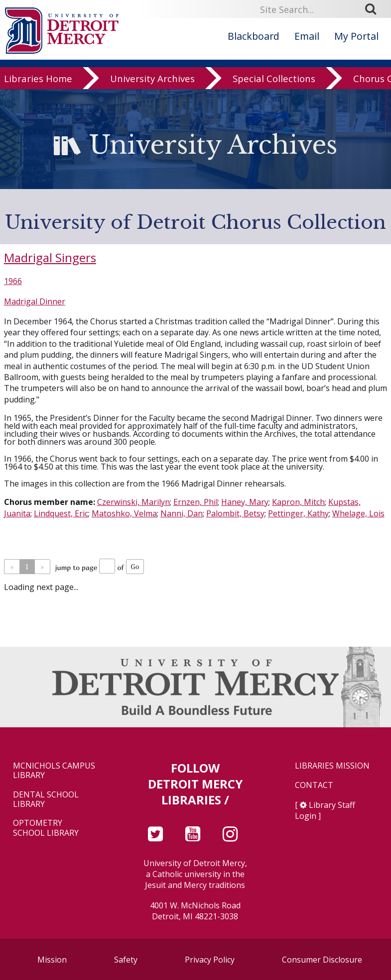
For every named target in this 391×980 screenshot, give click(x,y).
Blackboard (254, 36)
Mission (52, 960)
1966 (13, 281)
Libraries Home (38, 80)
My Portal (356, 36)
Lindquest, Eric (61, 513)
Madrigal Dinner (35, 301)
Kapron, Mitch (298, 502)
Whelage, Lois (358, 513)
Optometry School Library (46, 828)
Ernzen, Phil (195, 502)
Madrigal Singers (50, 257)
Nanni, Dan (182, 513)
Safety (126, 960)
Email (307, 36)
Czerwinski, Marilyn (133, 502)
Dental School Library (46, 799)
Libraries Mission (332, 766)
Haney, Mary (245, 502)
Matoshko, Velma (124, 513)
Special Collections (274, 80)
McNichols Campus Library (54, 771)
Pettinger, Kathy (298, 513)
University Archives (152, 80)
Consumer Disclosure (322, 960)
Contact (314, 785)
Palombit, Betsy (235, 513)
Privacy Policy (210, 960)
